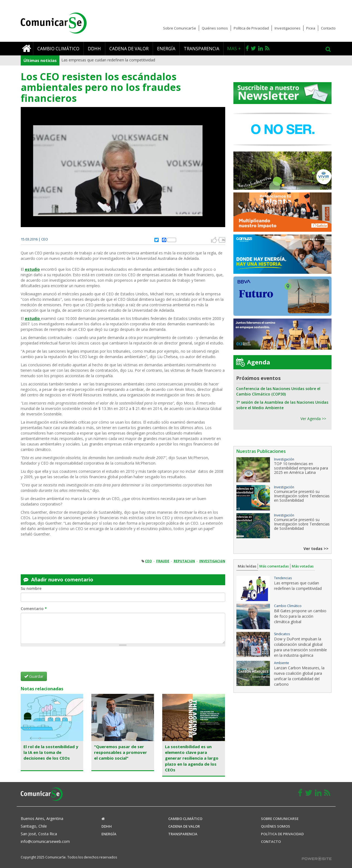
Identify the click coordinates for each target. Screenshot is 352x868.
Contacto (328, 28)
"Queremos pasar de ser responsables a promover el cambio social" (121, 752)
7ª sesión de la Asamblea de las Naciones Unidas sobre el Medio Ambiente (282, 405)
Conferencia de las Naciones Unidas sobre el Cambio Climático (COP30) (278, 391)
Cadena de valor (129, 49)
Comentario (34, 609)
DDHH (94, 49)
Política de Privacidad (251, 28)
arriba (214, 240)
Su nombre (31, 588)
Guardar (34, 676)
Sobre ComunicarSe (180, 28)
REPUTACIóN (184, 561)
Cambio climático (58, 49)
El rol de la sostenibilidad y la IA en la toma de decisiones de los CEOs (51, 752)
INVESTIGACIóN (212, 561)
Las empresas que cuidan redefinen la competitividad (108, 60)
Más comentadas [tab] (274, 566)
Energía (166, 49)
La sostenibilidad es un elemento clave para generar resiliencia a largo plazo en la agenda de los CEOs (192, 758)
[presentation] (62, 661)
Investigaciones (288, 28)
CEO (148, 561)
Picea (311, 28)
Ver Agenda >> (313, 419)
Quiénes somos (215, 28)
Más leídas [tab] (247, 566)
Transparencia (201, 49)
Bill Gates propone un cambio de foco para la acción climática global (300, 616)
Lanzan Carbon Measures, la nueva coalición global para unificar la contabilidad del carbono (299, 676)
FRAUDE (163, 561)
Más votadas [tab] (303, 566)
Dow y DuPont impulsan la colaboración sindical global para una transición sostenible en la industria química (300, 647)
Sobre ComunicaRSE (280, 819)
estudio (32, 269)
